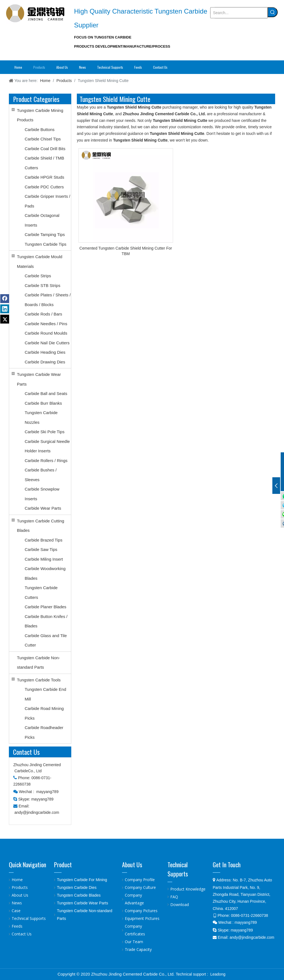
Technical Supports (29, 918)
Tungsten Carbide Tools (39, 680)
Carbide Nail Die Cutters (47, 343)
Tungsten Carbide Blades (79, 895)
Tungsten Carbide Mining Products (40, 115)
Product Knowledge (188, 889)
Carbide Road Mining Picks (44, 713)
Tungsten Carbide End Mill (45, 694)
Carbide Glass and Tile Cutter (46, 640)
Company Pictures (141, 911)
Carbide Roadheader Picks (44, 732)
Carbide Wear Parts (43, 508)
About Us (20, 895)
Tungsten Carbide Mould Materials (40, 261)
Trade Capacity (138, 949)
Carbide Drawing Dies (45, 362)
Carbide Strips (38, 276)
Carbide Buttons (40, 129)
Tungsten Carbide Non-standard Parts (38, 663)
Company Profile (140, 880)
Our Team (134, 942)
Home (17, 880)
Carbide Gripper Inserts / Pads (47, 201)
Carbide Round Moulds (46, 333)
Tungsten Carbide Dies (77, 887)
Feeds (17, 926)
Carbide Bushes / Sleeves (41, 475)
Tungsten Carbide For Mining (82, 880)
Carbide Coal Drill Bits (45, 149)
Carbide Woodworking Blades (45, 573)
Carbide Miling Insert (44, 559)
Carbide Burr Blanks (43, 403)
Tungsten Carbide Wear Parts (39, 379)
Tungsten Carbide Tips (45, 244)
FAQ (174, 897)
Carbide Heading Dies (45, 352)
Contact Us (22, 934)
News (17, 903)
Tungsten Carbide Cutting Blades (40, 526)
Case (16, 911)
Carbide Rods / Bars (43, 314)
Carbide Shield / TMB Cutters (44, 163)
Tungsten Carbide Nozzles (41, 417)
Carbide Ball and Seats (46, 393)
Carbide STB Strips (42, 285)
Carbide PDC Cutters (44, 187)
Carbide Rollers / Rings (46, 461)
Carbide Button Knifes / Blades (46, 621)
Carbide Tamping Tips (45, 234)
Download (180, 905)
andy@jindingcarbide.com (37, 812)
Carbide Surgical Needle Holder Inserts (47, 446)
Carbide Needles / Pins (46, 324)
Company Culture (140, 887)
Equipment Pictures (142, 918)
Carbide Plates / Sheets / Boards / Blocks (48, 300)
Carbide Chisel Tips (43, 139)
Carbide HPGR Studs (45, 177)
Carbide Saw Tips (41, 549)
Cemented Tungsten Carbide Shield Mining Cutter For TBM (126, 251)
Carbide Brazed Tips (44, 540)
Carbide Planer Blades (45, 607)
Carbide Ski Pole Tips (45, 432)
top (272, 956)
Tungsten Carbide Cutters (41, 592)
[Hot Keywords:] (273, 12)
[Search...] (239, 13)
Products (20, 887)
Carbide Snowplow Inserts (42, 494)
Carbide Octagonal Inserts (42, 220)
